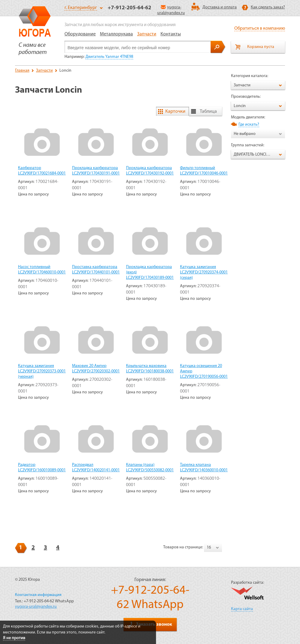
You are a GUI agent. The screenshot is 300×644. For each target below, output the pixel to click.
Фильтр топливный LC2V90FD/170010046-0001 (204, 171)
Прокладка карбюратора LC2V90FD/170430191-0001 (96, 171)
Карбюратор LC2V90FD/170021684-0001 (42, 171)
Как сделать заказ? (268, 7)
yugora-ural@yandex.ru (36, 607)
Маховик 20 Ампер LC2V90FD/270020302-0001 (96, 369)
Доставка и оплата (220, 7)
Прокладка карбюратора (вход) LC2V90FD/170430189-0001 (150, 272)
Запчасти (147, 34)
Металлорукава (116, 34)
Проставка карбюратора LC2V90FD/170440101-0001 (96, 270)
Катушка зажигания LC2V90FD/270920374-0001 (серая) (204, 272)
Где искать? (249, 125)
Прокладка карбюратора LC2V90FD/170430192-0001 (150, 171)
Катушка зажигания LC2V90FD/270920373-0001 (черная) (42, 371)
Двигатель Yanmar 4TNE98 (109, 57)
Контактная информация (38, 595)
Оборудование (80, 34)
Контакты (171, 34)
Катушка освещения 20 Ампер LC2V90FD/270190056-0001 (204, 371)
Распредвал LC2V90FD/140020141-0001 (96, 468)
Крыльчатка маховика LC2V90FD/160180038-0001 (150, 369)
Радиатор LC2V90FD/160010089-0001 (42, 468)
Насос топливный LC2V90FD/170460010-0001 (42, 270)
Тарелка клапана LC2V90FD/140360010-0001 (204, 468)
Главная (22, 71)
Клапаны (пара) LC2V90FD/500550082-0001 (150, 468)
